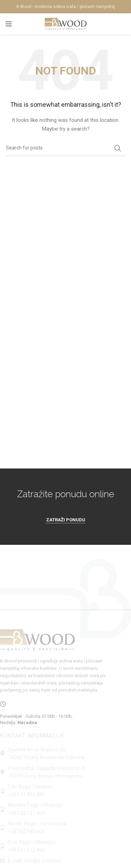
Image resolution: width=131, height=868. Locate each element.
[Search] (65, 148)
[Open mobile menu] (9, 24)
